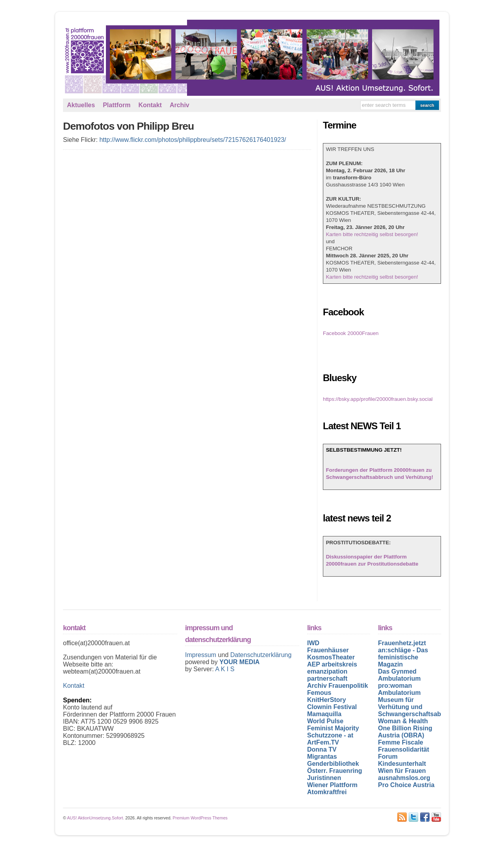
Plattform (117, 105)
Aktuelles (81, 105)
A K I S (225, 669)
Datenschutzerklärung (261, 655)
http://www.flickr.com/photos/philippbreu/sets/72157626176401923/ (193, 140)
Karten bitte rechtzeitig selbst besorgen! (372, 234)
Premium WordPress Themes (200, 818)
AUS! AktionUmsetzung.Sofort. (95, 818)
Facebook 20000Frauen (351, 333)
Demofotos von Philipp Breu (128, 126)
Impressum (202, 655)
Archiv (180, 105)
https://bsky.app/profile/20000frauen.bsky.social (378, 399)
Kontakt (150, 105)
